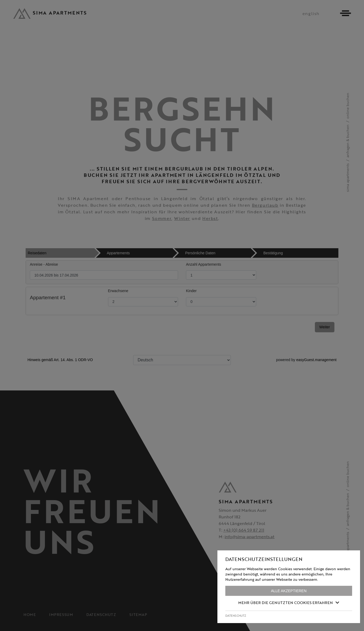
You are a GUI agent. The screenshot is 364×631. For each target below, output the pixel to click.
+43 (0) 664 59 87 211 (244, 530)
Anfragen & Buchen (347, 141)
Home (30, 614)
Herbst (210, 218)
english (311, 13)
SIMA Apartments (347, 178)
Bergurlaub (265, 205)
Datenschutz (101, 614)
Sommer (162, 218)
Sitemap (138, 614)
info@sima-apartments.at (249, 537)
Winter (182, 218)
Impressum (61, 614)
